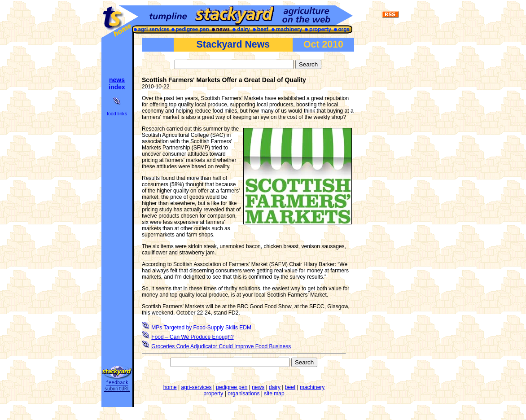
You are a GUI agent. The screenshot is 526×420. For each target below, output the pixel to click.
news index (117, 83)
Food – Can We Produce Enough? (192, 337)
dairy (275, 387)
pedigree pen (232, 387)
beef (290, 387)
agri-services (197, 387)
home (170, 387)
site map (274, 394)
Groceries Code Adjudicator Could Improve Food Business (221, 346)
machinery (312, 387)
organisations (243, 394)
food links (117, 114)
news (258, 387)
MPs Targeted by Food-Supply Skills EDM (201, 328)
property (213, 394)
